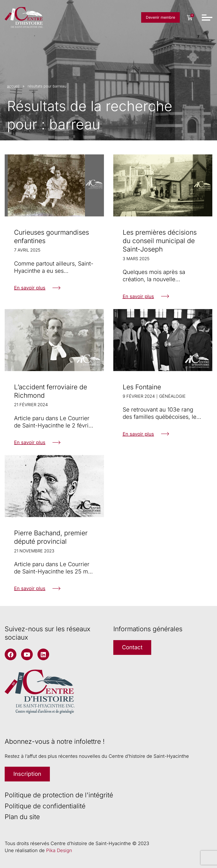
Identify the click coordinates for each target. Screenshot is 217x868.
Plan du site (22, 817)
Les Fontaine (142, 387)
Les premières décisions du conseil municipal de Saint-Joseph (160, 241)
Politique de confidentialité (45, 806)
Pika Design (59, 850)
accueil (13, 86)
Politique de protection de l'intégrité (59, 795)
